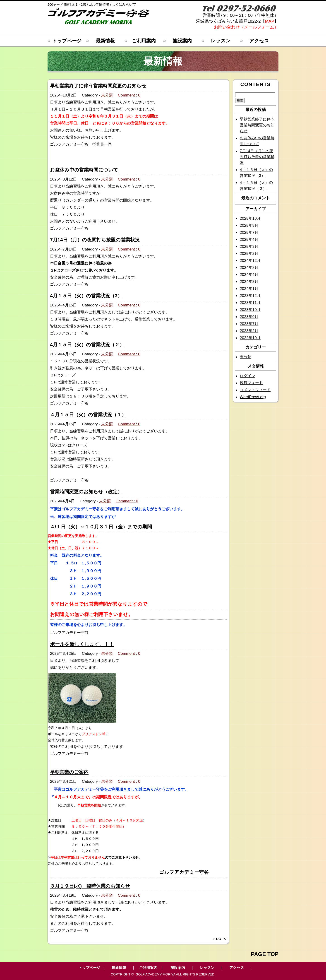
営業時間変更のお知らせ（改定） (86, 492)
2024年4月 (249, 274)
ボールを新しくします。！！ (82, 644)
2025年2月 (249, 253)
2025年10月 (250, 218)
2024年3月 (249, 282)
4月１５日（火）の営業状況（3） (86, 296)
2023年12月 (250, 296)
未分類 (107, 95)
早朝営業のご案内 (69, 772)
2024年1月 (249, 289)
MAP (270, 21)
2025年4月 (249, 239)
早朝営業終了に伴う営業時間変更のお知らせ (98, 86)
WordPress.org (253, 397)
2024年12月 (250, 260)
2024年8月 (249, 267)
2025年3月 (249, 246)
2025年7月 (249, 232)
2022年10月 (250, 338)
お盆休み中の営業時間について (84, 170)
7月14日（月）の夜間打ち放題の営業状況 (95, 240)
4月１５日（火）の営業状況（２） (87, 345)
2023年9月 (249, 317)
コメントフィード (255, 390)
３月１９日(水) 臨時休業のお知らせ (90, 886)
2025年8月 (249, 225)
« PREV (220, 939)
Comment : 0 (129, 95)
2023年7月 (249, 324)
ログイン (247, 376)
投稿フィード (251, 383)
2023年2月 (249, 331)
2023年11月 (250, 303)
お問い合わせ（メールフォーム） (246, 27)
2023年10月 (250, 310)
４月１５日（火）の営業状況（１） (88, 415)
